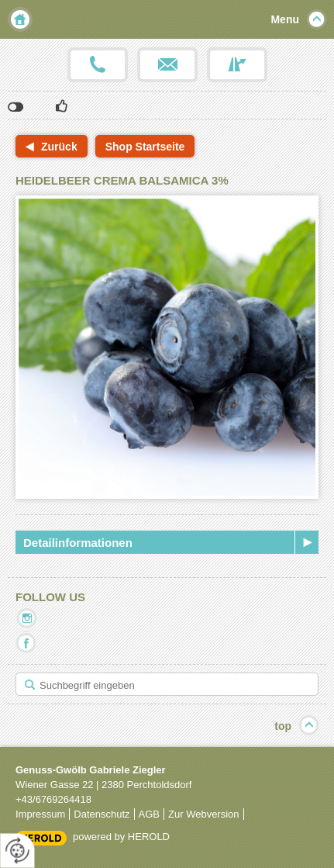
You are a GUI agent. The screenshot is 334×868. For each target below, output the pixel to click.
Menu (285, 19)
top (283, 726)
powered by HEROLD (121, 837)
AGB (149, 814)
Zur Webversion (204, 814)
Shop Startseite (145, 147)
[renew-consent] (17, 851)
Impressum (40, 814)
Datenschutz (102, 814)
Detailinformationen (78, 543)
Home (20, 19)
